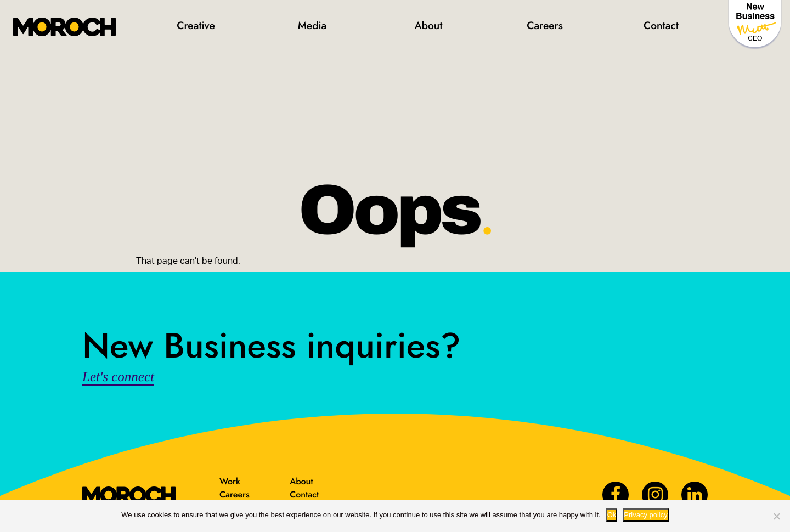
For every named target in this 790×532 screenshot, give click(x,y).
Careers (545, 26)
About (428, 26)
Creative (196, 26)
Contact (661, 26)
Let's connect (118, 377)
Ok (612, 515)
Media (312, 26)
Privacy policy (645, 515)
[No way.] (776, 516)
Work (230, 481)
